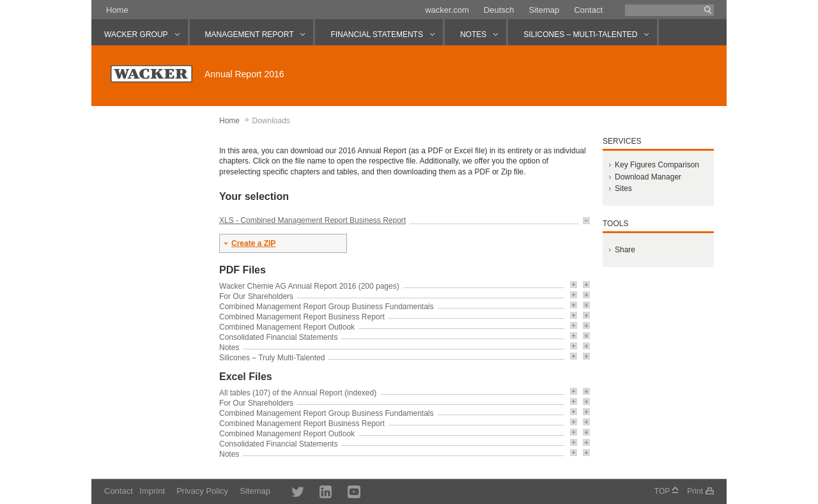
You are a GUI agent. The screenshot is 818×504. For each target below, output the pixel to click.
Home (117, 10)
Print (695, 491)
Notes (229, 347)
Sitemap (544, 10)
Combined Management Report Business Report (323, 220)
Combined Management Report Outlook (287, 327)
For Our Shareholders (256, 296)
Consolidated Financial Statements (278, 337)
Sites (623, 188)
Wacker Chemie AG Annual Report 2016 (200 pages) (309, 286)
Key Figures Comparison (657, 165)
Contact (588, 10)
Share (625, 250)
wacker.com (447, 10)
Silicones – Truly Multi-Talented (272, 358)
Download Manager (648, 177)
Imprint (152, 491)
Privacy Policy (202, 491)
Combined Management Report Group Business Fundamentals (327, 307)
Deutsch (499, 10)
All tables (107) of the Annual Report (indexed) (298, 393)
